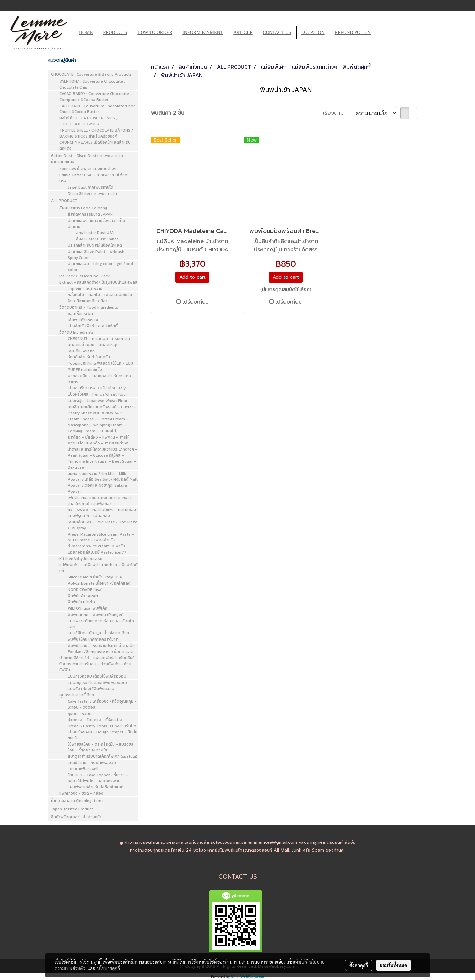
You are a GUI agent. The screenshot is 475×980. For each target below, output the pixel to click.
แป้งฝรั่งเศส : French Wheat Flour (97, 394)
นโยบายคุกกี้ (109, 968)
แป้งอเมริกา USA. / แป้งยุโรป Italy (97, 388)
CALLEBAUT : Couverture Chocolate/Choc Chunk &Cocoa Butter (97, 109)
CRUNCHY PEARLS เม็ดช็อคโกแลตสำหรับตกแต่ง (95, 145)
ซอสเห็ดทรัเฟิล (80, 314)
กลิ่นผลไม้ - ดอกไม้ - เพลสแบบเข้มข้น (100, 295)
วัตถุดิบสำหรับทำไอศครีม (89, 357)
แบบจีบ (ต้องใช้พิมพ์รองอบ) (92, 689)
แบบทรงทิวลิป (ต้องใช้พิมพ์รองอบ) (98, 676)
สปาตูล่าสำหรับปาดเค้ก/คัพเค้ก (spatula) (102, 756)
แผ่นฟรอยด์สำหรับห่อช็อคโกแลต (96, 787)
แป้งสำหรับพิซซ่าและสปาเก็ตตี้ (93, 326)
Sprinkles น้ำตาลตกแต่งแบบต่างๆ (88, 169)
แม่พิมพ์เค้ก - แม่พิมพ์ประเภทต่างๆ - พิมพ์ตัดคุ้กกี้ (98, 568)
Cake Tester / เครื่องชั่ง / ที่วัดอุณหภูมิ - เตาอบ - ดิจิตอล (102, 704)
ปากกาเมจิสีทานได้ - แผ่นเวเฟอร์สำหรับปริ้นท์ (97, 658)
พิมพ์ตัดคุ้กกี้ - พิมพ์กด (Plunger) (96, 615)
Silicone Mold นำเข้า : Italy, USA (95, 577)
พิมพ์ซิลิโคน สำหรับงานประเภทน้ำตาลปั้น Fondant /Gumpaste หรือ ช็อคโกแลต (101, 649)
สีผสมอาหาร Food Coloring (83, 208)
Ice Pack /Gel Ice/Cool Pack (84, 276)
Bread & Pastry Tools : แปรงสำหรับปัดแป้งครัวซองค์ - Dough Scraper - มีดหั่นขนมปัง (102, 732)
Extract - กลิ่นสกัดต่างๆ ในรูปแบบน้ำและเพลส (98, 282)
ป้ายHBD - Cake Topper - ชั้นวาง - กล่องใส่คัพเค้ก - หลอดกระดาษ (98, 778)
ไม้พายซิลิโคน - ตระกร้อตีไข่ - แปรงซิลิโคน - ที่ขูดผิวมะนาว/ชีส (101, 747)
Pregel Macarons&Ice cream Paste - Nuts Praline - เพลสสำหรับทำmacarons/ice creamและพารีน (101, 540)
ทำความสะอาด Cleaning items (77, 801)
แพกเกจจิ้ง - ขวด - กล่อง (81, 793)
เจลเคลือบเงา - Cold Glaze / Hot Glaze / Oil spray (102, 525)
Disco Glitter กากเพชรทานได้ (92, 194)
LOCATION (313, 32)
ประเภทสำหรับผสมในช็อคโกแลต (95, 245)
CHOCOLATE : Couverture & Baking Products (91, 74)
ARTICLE (243, 32)
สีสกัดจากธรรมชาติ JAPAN (90, 214)
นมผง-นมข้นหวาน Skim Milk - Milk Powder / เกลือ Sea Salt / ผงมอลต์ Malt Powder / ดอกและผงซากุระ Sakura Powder (103, 482)
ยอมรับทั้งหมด (394, 965)
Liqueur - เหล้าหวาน (85, 289)
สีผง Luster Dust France (97, 239)
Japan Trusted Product (72, 809)
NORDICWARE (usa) (85, 590)
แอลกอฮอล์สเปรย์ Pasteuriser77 (97, 552)
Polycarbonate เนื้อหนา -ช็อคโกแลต (99, 583)
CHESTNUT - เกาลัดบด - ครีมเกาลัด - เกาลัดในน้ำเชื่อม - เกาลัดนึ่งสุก (100, 342)
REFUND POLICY (353, 32)
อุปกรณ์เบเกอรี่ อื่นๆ (77, 695)
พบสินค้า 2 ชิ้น (168, 113)
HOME (86, 32)
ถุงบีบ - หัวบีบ (80, 714)
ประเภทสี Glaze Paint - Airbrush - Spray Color (98, 255)
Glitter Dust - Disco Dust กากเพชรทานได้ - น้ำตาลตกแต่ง (89, 159)
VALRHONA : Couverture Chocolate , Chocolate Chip (92, 84)
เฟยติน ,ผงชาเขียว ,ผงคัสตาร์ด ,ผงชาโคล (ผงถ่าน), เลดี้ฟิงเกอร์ (99, 501)
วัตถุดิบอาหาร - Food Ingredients (89, 307)
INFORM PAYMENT (203, 32)
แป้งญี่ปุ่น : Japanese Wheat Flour (97, 401)
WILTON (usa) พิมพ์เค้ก (87, 608)
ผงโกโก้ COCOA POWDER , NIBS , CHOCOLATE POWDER (88, 121)
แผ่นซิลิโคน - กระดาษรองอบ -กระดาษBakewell (92, 766)
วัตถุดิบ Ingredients (77, 332)
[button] (382, 33)
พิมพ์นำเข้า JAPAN (83, 596)
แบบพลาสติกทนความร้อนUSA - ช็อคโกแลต (101, 624)
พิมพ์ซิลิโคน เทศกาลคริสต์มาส (93, 639)
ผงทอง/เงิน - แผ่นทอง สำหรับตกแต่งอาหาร (99, 379)
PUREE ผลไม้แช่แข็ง (85, 370)
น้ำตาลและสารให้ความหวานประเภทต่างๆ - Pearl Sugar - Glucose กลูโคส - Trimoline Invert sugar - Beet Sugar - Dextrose (102, 458)
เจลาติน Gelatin (81, 351)
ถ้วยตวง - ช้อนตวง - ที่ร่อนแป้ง (95, 720)
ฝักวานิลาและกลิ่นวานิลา (87, 301)
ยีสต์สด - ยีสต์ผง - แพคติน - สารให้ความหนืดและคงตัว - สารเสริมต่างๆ (99, 440)
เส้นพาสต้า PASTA (83, 320)
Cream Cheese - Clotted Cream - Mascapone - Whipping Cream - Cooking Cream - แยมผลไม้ (98, 425)
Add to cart (192, 277)
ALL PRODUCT (64, 201)
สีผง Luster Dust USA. (95, 233)
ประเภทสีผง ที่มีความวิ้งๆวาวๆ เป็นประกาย (96, 224)
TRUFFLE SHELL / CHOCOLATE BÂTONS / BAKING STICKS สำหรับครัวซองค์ (96, 133)
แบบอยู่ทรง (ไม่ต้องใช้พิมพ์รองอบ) (97, 683)
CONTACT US (277, 32)
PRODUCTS (115, 32)
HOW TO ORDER (155, 32)
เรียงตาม (336, 113)
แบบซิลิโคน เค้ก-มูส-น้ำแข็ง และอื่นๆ (98, 633)
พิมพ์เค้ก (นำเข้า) (81, 602)
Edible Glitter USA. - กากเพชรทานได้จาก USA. (94, 178)
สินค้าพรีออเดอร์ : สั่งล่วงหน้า (76, 817)
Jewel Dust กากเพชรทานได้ (91, 187)
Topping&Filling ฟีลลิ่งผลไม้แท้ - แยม (100, 363)
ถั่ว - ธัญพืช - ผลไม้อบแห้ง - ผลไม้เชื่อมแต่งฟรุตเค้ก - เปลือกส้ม (102, 513)
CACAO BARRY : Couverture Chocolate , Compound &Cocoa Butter (95, 97)
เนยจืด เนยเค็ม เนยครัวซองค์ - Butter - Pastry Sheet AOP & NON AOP (102, 410)
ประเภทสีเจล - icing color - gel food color (100, 267)
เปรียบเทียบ (196, 302)
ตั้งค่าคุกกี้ (359, 965)
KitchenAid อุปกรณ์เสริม (81, 559)
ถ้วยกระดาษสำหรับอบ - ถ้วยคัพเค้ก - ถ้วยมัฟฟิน (95, 667)
